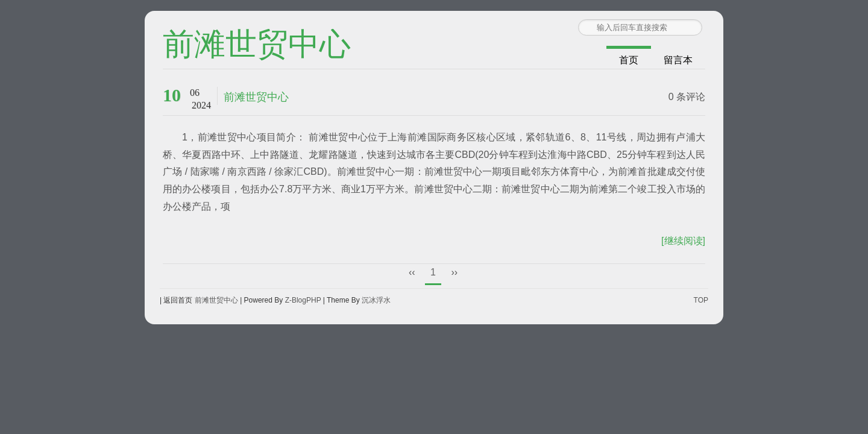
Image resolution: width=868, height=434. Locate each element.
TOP (701, 300)
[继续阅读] (683, 241)
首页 (629, 60)
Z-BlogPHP (303, 300)
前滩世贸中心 (257, 45)
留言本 (678, 60)
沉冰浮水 (376, 300)
